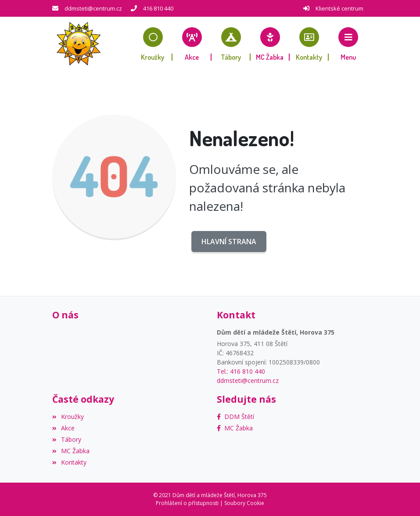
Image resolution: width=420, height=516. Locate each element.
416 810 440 (158, 8)
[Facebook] (236, 417)
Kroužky (68, 417)
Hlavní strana (229, 242)
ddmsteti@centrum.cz (93, 8)
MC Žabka (71, 451)
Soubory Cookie (244, 503)
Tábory (67, 439)
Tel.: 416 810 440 (241, 371)
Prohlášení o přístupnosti (187, 503)
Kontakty (69, 462)
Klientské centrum (339, 8)
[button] (348, 44)
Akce (63, 428)
